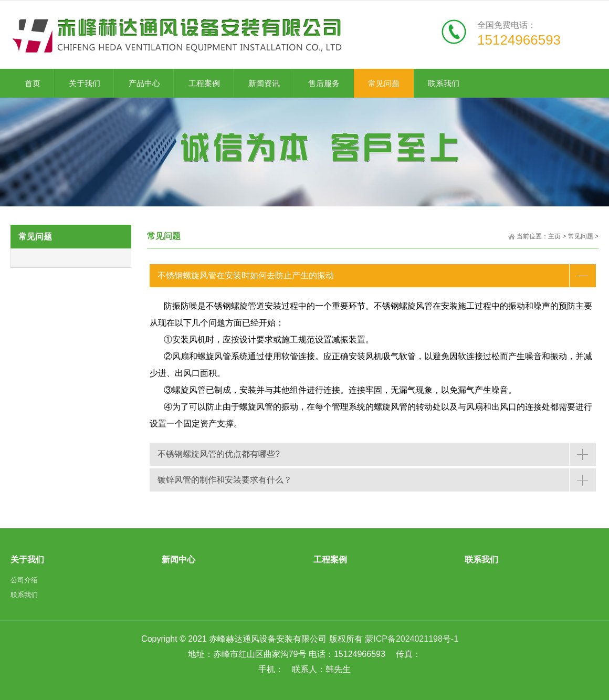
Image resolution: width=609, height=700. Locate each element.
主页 (554, 236)
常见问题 (581, 236)
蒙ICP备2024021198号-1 (412, 639)
